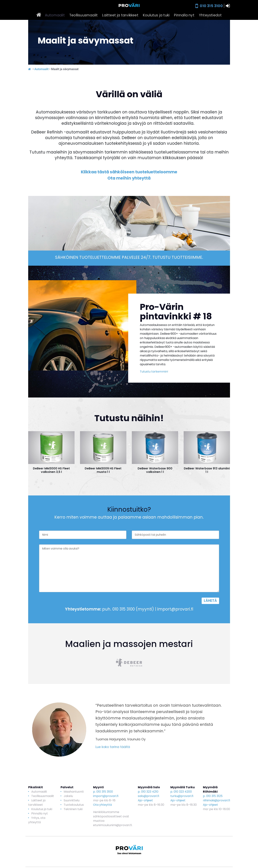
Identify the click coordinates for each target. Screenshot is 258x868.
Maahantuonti (74, 792)
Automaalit (55, 15)
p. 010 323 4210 (148, 792)
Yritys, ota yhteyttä (37, 820)
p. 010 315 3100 (103, 792)
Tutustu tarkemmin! (154, 372)
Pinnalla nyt (184, 15)
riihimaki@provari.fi (216, 800)
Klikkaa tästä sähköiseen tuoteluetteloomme (129, 172)
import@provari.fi (106, 796)
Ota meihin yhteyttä (129, 178)
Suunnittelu (72, 800)
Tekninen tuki (73, 809)
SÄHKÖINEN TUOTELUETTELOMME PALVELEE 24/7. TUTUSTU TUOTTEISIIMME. (129, 257)
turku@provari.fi (182, 796)
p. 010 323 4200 (181, 792)
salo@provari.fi (148, 796)
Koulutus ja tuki (156, 15)
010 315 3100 (211, 6)
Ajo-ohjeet (145, 800)
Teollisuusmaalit (83, 15)
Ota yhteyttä (102, 805)
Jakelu (68, 796)
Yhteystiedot (210, 15)
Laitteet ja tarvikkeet (120, 15)
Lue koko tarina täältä (113, 747)
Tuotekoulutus (74, 805)
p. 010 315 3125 (213, 796)
